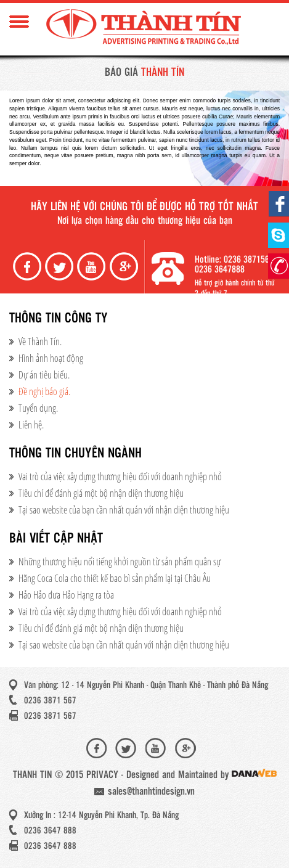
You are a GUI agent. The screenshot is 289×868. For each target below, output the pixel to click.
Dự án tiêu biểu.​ (44, 375)
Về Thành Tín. (40, 342)
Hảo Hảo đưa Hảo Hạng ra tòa (66, 595)
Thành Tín (145, 28)
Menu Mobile (19, 22)
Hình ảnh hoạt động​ (51, 358)
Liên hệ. (31, 425)
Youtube (92, 267)
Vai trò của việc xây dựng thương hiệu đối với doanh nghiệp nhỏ (120, 477)
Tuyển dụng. (38, 408)
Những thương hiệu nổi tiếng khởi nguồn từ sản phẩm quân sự (120, 562)
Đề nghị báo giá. (44, 391)
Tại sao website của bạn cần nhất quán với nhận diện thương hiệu (124, 510)
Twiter (60, 267)
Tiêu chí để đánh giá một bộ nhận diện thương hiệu (101, 493)
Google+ (125, 267)
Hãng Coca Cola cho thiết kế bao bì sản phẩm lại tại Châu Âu (115, 578)
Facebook (28, 267)
